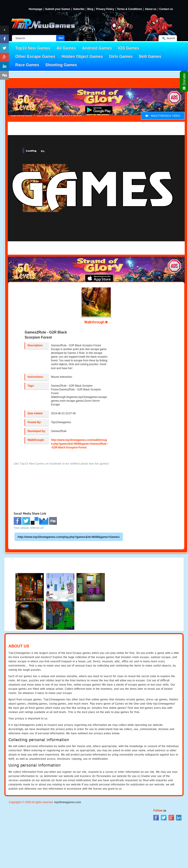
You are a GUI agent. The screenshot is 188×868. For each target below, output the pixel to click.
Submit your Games (58, 9)
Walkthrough (96, 322)
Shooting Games (61, 65)
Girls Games (121, 56)
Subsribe (79, 9)
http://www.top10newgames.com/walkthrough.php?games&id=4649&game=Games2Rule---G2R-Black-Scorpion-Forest (80, 444)
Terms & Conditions (129, 9)
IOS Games (129, 48)
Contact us (166, 9)
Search (171, 38)
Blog (90, 9)
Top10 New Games (33, 48)
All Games (66, 48)
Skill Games (150, 56)
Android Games (97, 48)
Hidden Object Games (82, 56)
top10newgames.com (68, 802)
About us (151, 9)
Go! (61, 38)
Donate (184, 81)
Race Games (27, 65)
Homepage (35, 9)
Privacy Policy (105, 9)
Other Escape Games (35, 56)
